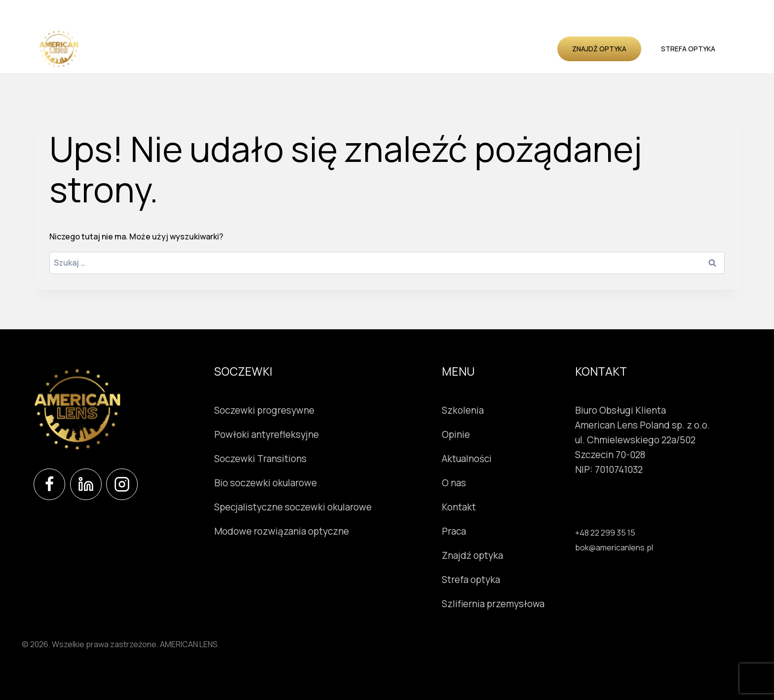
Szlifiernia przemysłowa (495, 604)
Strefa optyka (688, 49)
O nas (501, 49)
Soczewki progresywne (264, 410)
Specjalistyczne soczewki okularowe (293, 507)
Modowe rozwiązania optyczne (282, 531)
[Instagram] (122, 484)
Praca (456, 531)
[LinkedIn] (86, 484)
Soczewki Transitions (260, 459)
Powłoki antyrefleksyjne (267, 434)
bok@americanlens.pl (614, 547)
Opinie (414, 49)
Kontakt (536, 49)
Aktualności (457, 49)
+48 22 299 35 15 (605, 533)
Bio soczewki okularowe (266, 483)
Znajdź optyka (599, 49)
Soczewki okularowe (201, 49)
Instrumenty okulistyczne (299, 49)
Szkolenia (376, 49)
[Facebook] (49, 484)
